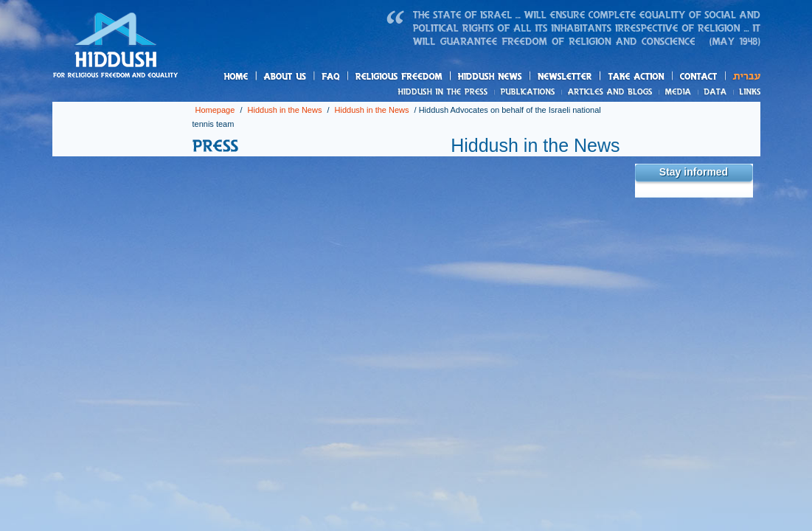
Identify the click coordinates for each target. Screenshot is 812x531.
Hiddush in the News (285, 110)
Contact (699, 76)
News (445, 91)
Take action (660, 77)
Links (747, 91)
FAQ (332, 76)
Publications (528, 91)
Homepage (116, 46)
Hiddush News (518, 77)
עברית (743, 76)
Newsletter (565, 76)
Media (679, 91)
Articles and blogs (638, 92)
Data (716, 91)
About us (310, 77)
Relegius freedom (434, 77)
